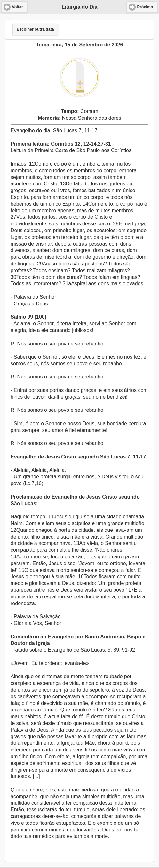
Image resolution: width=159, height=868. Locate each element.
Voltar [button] (17, 7)
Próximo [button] (145, 7)
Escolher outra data (35, 29)
